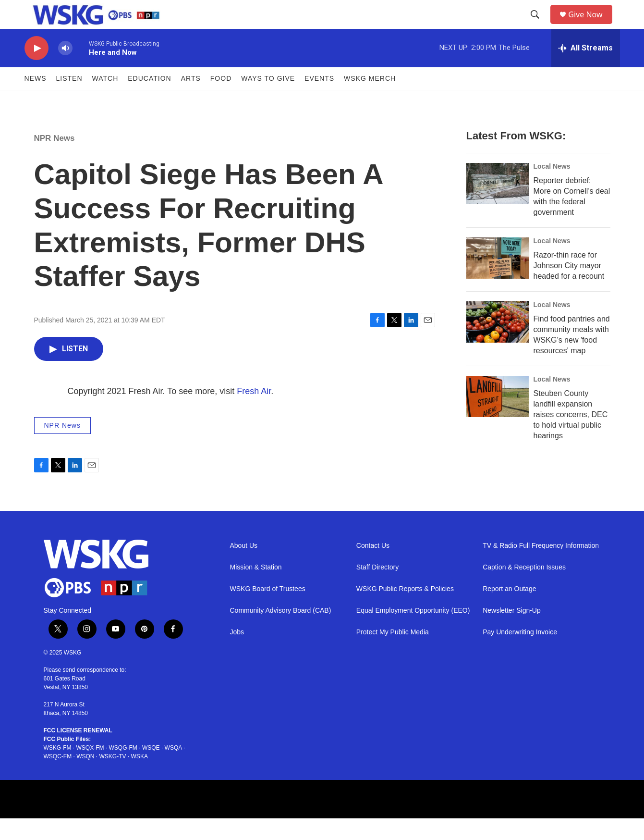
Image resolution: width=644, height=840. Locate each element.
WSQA (173, 769)
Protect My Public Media (393, 654)
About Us (244, 567)
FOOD (221, 100)
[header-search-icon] (538, 25)
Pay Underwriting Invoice (520, 654)
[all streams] (586, 70)
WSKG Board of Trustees (268, 611)
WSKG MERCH (370, 100)
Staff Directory (377, 589)
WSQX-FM (90, 769)
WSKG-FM (58, 769)
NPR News (55, 160)
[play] (36, 70)
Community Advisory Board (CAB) (281, 632)
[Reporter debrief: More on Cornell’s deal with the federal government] (498, 205)
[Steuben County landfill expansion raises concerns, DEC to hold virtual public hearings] (498, 418)
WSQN (85, 778)
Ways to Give (268, 100)
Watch (105, 100)
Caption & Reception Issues (524, 589)
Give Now (591, 25)
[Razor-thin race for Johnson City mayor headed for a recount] (498, 280)
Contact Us (373, 567)
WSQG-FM (123, 769)
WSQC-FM (58, 778)
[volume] (65, 70)
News (36, 100)
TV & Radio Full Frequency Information (541, 567)
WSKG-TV (113, 778)
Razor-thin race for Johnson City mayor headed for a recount (569, 287)
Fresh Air (254, 413)
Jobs (237, 654)
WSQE (151, 769)
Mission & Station (256, 589)
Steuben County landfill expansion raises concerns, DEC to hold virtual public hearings (571, 436)
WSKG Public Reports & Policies (405, 611)
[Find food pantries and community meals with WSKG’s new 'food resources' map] (498, 344)
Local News (552, 188)
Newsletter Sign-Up (512, 632)
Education (149, 100)
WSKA (140, 778)
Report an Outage (509, 611)
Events (319, 100)
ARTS (191, 100)
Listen (69, 100)
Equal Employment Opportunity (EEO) (413, 632)
